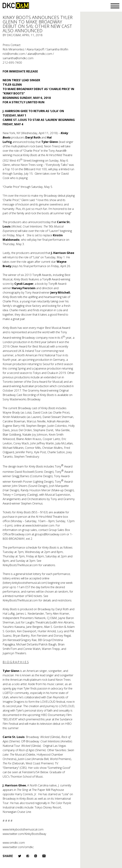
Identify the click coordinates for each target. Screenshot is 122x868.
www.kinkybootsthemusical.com (23, 829)
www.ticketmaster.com (40, 525)
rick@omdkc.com (14, 54)
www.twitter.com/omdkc (18, 847)
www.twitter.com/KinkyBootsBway (24, 834)
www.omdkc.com (14, 843)
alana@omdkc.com (40, 54)
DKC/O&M (16, 6)
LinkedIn (36, 856)
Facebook (28, 856)
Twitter (20, 856)
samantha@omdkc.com (18, 58)
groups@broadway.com (50, 534)
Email (44, 856)
